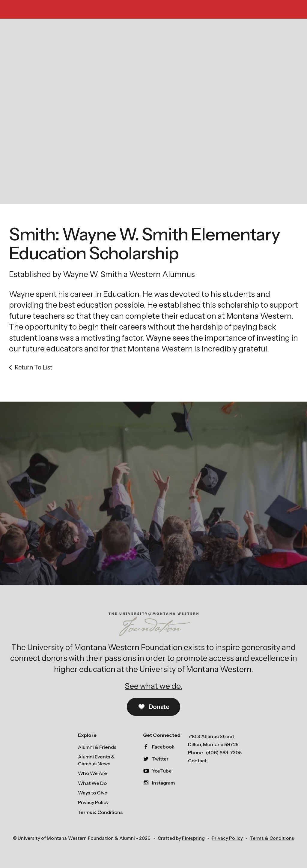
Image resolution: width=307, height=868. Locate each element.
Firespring (193, 838)
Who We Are (92, 773)
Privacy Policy (93, 802)
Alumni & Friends (97, 747)
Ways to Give (93, 793)
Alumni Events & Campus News (96, 760)
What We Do (92, 783)
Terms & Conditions (100, 812)
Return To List (33, 367)
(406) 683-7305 (224, 752)
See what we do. (153, 686)
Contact (197, 761)
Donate (154, 707)
